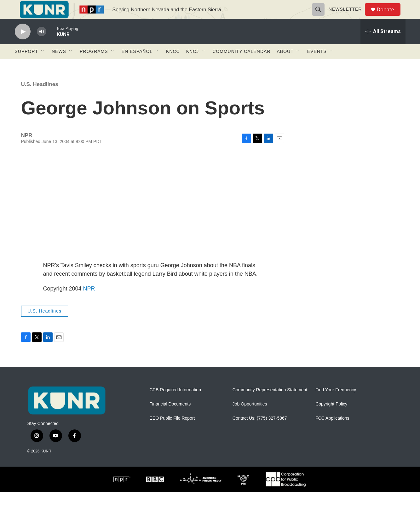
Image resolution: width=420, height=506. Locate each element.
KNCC (173, 66)
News (59, 66)
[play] (23, 46)
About (285, 66)
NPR (89, 303)
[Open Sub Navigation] (43, 66)
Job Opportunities (250, 418)
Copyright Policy (331, 418)
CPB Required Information (175, 404)
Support (26, 66)
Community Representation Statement (270, 404)
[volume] (42, 46)
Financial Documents (170, 418)
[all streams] (383, 46)
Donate (389, 17)
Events (317, 66)
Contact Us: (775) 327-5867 (260, 432)
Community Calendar (241, 66)
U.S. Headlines (40, 98)
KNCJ (193, 66)
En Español (137, 66)
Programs (94, 66)
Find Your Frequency (336, 404)
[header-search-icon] (321, 16)
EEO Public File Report (172, 432)
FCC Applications (332, 432)
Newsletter (348, 16)
